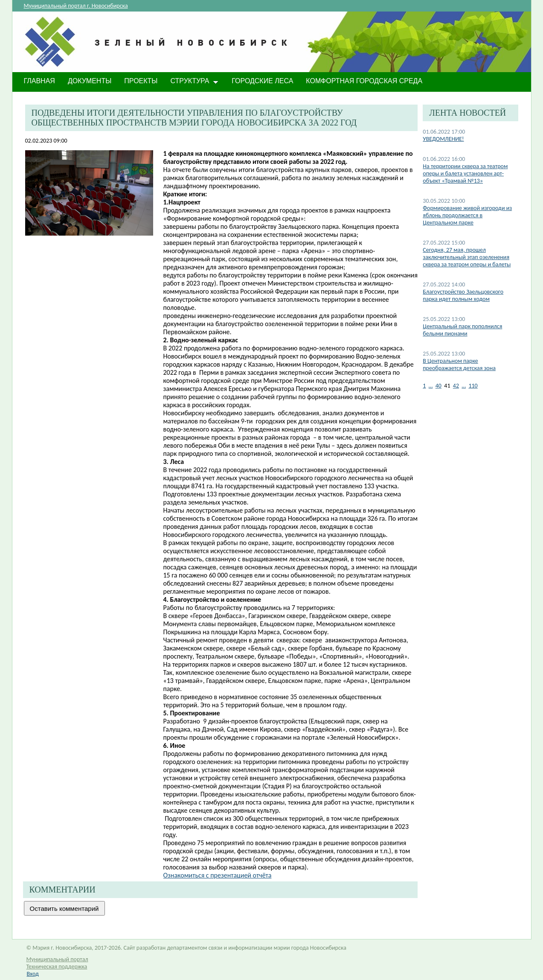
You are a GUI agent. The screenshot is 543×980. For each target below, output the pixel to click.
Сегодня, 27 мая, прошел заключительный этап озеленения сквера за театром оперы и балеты (467, 257)
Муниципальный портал (57, 959)
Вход (33, 974)
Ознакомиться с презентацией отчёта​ (218, 875)
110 (473, 386)
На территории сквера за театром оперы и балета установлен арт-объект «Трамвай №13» (465, 174)
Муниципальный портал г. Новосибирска (76, 6)
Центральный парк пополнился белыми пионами (462, 330)
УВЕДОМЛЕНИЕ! (443, 139)
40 (438, 386)
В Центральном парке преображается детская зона (459, 365)
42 (456, 386)
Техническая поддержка (57, 967)
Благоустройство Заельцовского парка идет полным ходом (463, 295)
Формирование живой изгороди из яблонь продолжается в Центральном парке (467, 215)
